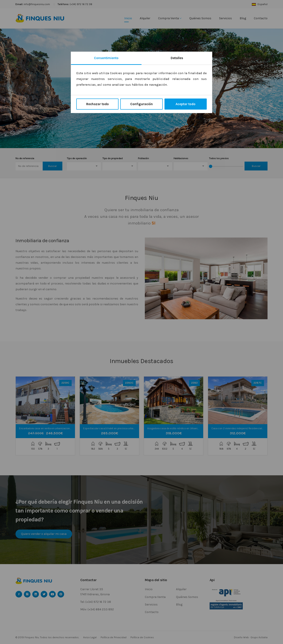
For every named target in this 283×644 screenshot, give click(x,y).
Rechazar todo (98, 104)
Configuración (141, 104)
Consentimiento (106, 58)
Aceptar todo (185, 104)
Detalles (177, 58)
